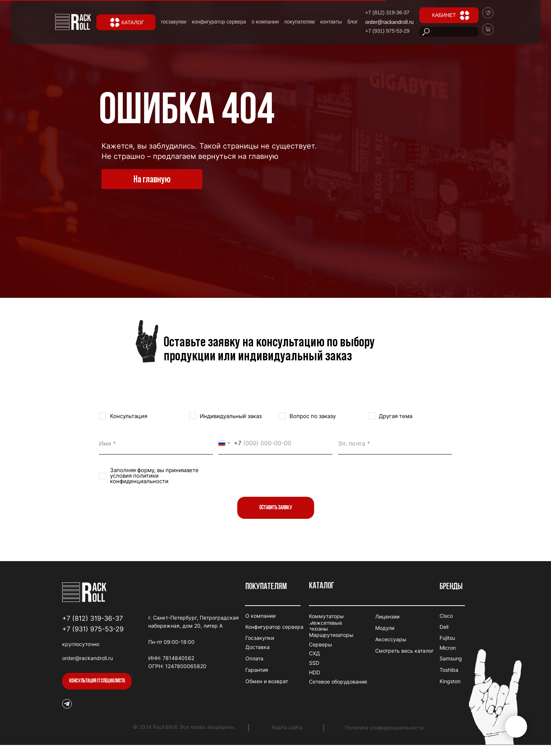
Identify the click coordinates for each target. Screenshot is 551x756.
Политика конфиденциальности (384, 728)
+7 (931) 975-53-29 (93, 629)
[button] (97, 681)
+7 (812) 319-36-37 (93, 618)
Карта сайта (287, 727)
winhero (158, 650)
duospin (158, 634)
